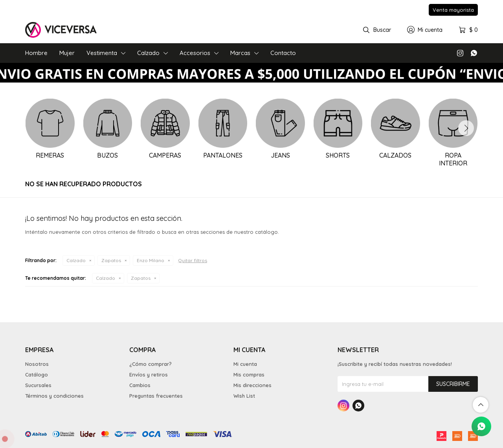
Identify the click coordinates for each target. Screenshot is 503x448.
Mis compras (249, 375)
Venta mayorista (453, 10)
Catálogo (37, 375)
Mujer (67, 53)
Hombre (36, 53)
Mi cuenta (245, 364)
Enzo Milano (151, 260)
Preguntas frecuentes (156, 396)
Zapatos (111, 260)
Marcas (240, 53)
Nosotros (37, 364)
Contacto (283, 53)
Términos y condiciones (54, 396)
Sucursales (38, 385)
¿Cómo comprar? (151, 364)
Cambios (140, 385)
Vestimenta (102, 53)
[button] (466, 128)
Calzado (148, 53)
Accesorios (195, 53)
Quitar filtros (193, 260)
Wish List (244, 396)
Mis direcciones (252, 385)
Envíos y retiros (149, 375)
